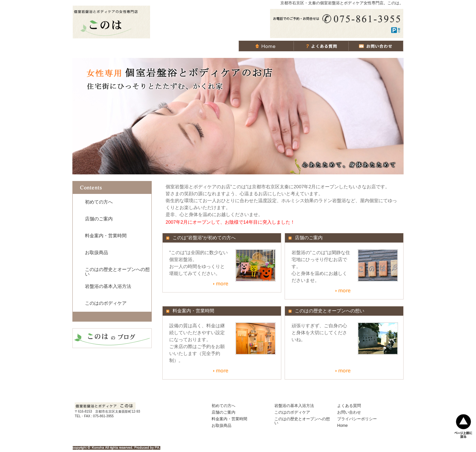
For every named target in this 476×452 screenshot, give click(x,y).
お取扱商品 (97, 252)
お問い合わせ (349, 412)
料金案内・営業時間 (106, 236)
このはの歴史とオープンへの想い (117, 272)
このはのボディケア (106, 303)
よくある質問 (349, 406)
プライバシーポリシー (357, 419)
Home (342, 426)
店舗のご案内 (99, 219)
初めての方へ (99, 202)
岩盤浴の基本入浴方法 (108, 286)
